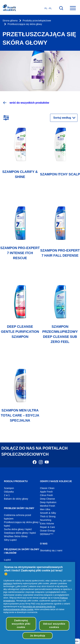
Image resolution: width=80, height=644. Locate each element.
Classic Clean (47, 488)
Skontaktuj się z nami (51, 551)
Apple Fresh (46, 492)
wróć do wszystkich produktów (26, 103)
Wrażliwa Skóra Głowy (16, 536)
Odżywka (9, 492)
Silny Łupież (10, 540)
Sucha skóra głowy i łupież (18, 529)
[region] (38, 603)
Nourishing (46, 520)
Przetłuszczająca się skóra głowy (25, 24)
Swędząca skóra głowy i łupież (20, 533)
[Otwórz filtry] (6, 118)
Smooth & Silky (48, 513)
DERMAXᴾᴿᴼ (47, 534)
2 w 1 (7, 495)
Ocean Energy (48, 531)
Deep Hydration (48, 502)
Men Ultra (45, 509)
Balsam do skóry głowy (16, 499)
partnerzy (8, 583)
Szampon (9, 488)
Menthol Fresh (48, 506)
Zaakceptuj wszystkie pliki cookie (21, 624)
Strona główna (10, 21)
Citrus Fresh (46, 495)
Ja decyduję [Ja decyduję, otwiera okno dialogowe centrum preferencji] (38, 636)
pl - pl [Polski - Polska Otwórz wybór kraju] (48, 8)
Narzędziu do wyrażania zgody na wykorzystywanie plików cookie (29, 608)
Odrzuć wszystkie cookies (54, 625)
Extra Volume (47, 524)
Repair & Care (47, 527)
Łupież (7, 560)
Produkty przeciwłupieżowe (37, 21)
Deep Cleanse (47, 499)
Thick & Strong (48, 517)
